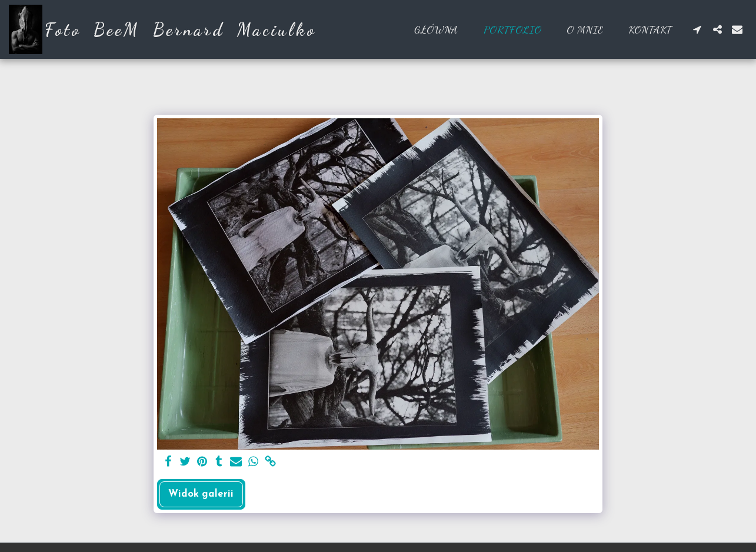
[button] (697, 29)
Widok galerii (201, 494)
